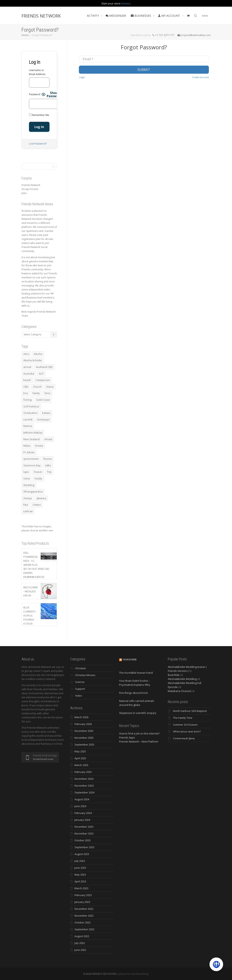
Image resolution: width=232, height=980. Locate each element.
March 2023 (81, 888)
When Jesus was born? (187, 731)
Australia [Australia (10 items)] (29, 374)
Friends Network (31, 185)
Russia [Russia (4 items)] (48, 459)
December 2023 (84, 827)
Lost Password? (38, 144)
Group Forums (30, 189)
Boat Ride (174, 675)
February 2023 (83, 895)
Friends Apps (127, 737)
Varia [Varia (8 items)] (27, 478)
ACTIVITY (93, 16)
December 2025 (84, 731)
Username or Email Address (37, 72)
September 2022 (84, 929)
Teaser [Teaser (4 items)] (38, 472)
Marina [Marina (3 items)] (28, 426)
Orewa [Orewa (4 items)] (39, 446)
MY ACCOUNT (169, 16)
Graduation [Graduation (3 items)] (30, 413)
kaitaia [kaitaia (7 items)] (46, 413)
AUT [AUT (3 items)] (41, 374)
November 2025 (84, 738)
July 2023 (80, 861)
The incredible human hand (136, 673)
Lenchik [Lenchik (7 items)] (28, 419)
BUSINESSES (141, 16)
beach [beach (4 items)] (27, 380)
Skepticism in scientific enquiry (138, 713)
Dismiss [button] (126, 3)
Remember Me (39, 115)
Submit (144, 70)
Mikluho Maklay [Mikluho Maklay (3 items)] (33, 433)
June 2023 (80, 868)
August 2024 (82, 799)
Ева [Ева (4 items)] (26, 505)
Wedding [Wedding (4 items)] (29, 485)
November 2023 (84, 833)
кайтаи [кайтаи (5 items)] (28, 511)
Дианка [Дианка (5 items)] (41, 498)
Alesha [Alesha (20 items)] (38, 354)
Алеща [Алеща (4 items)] (28, 498)
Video (79, 696)
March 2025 (81, 765)
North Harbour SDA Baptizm (190, 711)
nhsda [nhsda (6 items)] (48, 439)
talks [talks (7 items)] (48, 465)
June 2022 (80, 950)
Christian (80, 668)
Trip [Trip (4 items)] (49, 472)
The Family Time (183, 718)
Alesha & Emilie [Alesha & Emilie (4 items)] (33, 360)
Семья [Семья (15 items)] (37, 505)
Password (35, 94)
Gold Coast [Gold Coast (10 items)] (43, 400)
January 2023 (82, 902)
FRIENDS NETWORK (41, 16)
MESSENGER (116, 16)
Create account (201, 77)
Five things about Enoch (134, 693)
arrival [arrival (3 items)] (27, 367)
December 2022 (84, 909)
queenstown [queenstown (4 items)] (31, 459)
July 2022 (80, 943)
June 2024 (80, 806)
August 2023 (82, 854)
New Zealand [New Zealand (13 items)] (31, 439)
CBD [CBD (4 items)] (26, 387)
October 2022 (82, 922)
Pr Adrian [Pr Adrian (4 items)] (29, 452)
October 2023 (82, 840)
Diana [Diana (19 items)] (50, 387)
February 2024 (83, 813)
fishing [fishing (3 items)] (27, 400)
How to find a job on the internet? (139, 733)
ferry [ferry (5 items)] (47, 393)
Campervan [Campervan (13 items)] (43, 380)
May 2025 (80, 751)
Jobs (24, 193)
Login (82, 77)
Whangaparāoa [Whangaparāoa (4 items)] (33, 492)
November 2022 (84, 916)
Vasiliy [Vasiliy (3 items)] (38, 478)
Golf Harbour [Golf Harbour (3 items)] (31, 406)
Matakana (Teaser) (179, 691)
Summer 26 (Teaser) (185, 725)
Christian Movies (85, 675)
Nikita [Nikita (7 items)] (27, 446)
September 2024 (84, 792)
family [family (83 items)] (36, 393)
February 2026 (83, 724)
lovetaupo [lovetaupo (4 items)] (43, 419)
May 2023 (80, 875)
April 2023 (80, 881)
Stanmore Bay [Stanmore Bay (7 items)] (32, 465)
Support (80, 689)
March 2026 (81, 717)
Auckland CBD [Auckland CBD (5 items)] (44, 367)
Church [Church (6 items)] (37, 387)
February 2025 (83, 772)
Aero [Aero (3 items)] (26, 354)
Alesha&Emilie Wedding (182, 679)
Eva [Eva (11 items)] (26, 393)
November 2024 (84, 786)
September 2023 (84, 847)
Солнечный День (184, 738)
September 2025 (84, 745)
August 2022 (82, 936)
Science (80, 682)
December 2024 (84, 779)
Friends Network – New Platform (139, 741)
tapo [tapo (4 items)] (26, 472)
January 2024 (82, 820)
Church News (130, 660)
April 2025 (80, 758)
